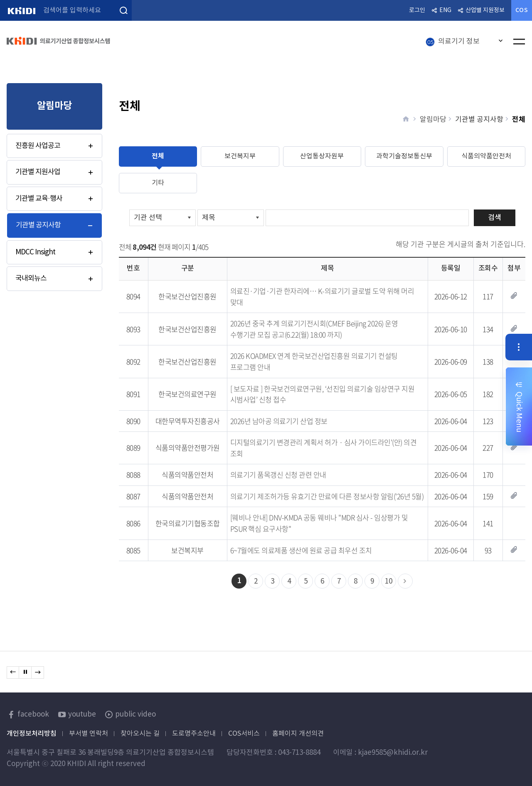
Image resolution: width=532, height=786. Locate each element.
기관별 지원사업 (38, 172)
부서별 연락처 (89, 734)
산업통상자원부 (322, 156)
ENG (445, 10)
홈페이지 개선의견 (298, 734)
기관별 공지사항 (38, 225)
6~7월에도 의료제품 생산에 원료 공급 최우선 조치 (301, 550)
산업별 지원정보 (485, 10)
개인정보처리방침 (32, 734)
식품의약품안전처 (486, 156)
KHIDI (21, 10)
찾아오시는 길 (140, 734)
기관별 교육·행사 (39, 199)
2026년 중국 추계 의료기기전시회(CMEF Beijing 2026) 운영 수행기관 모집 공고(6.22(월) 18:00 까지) (314, 329)
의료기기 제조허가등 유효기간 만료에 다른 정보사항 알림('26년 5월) (327, 496)
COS (522, 10)
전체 (158, 156)
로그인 (417, 10)
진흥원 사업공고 (38, 146)
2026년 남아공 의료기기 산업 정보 (279, 421)
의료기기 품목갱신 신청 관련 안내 (278, 474)
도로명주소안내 (194, 734)
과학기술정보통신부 (404, 156)
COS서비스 (244, 734)
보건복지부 (240, 156)
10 (389, 581)
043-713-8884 (299, 753)
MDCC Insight (35, 252)
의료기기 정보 (453, 42)
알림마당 (433, 120)
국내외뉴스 (31, 278)
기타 (158, 183)
